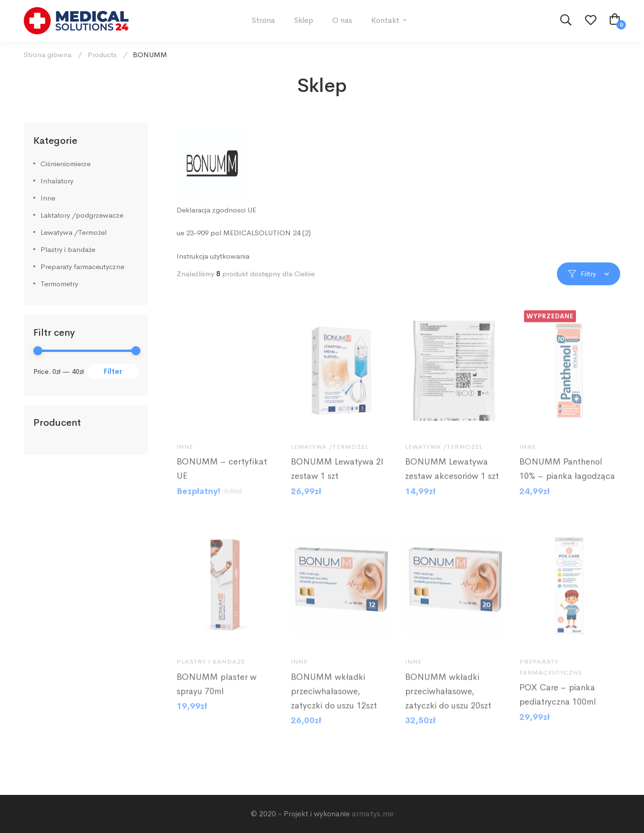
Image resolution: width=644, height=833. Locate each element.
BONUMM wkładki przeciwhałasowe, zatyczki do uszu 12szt (334, 703)
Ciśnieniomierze (65, 164)
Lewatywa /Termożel (74, 232)
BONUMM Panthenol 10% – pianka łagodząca (567, 481)
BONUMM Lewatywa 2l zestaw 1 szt (337, 481)
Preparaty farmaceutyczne (82, 266)
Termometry (59, 284)
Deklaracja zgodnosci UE (216, 210)
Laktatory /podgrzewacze (82, 215)
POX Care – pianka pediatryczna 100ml (558, 707)
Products (102, 55)
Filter (113, 371)
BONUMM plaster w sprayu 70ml (217, 696)
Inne (48, 198)
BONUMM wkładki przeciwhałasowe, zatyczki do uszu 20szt (448, 703)
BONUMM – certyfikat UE (222, 481)
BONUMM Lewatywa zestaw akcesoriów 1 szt (452, 481)
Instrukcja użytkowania (213, 256)
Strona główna (48, 55)
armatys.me (373, 814)
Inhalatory (57, 181)
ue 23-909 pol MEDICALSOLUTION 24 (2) (244, 233)
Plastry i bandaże (68, 249)
